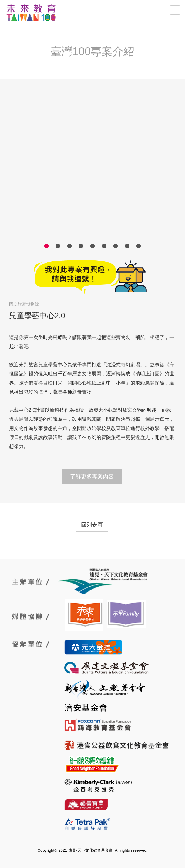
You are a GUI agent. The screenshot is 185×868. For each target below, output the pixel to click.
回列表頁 (92, 525)
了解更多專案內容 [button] (92, 477)
